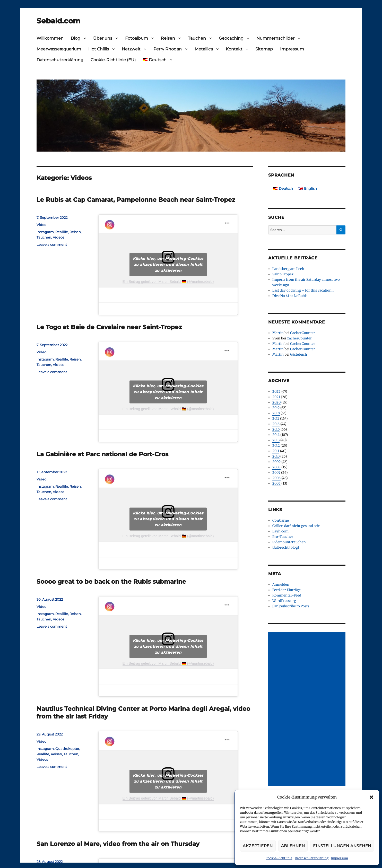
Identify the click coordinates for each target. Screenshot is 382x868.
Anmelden (281, 585)
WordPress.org (284, 601)
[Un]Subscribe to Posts (291, 606)
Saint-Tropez (283, 274)
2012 (276, 446)
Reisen (168, 38)
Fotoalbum (137, 38)
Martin (278, 333)
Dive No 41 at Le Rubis (290, 296)
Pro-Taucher (283, 537)
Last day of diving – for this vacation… (303, 290)
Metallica (204, 49)
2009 (276, 462)
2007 (276, 473)
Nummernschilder (275, 38)
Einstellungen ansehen (342, 846)
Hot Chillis (99, 49)
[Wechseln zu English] (307, 188)
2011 (276, 451)
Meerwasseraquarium (59, 49)
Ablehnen (293, 846)
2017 (276, 419)
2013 (276, 440)
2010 (276, 456)
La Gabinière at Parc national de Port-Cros (102, 454)
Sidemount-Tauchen (289, 542)
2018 (276, 413)
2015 (276, 429)
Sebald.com (58, 21)
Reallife (62, 232)
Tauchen (197, 38)
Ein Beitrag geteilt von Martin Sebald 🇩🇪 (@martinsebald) (168, 282)
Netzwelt (131, 49)
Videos (58, 237)
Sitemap (264, 49)
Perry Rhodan (168, 49)
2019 (276, 408)
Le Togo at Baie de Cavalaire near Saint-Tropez (109, 327)
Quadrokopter (67, 749)
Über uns (103, 38)
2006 (276, 478)
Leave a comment (52, 244)
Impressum (340, 858)
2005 (276, 483)
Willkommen (50, 38)
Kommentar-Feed (287, 595)
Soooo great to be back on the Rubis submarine (111, 582)
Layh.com (280, 531)
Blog (76, 38)
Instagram (45, 232)
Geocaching (231, 38)
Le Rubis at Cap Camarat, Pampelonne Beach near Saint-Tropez (136, 200)
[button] (371, 797)
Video (41, 225)
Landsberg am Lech (288, 269)
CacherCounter (303, 333)
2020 (276, 402)
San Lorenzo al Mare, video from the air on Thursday (118, 844)
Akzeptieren (258, 846)
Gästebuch (299, 354)
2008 (276, 467)
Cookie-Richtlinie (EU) (113, 60)
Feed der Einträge (286, 590)
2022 (276, 392)
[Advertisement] (308, 709)
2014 (276, 435)
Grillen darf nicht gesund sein (296, 526)
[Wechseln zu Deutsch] (283, 188)
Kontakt (234, 49)
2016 (276, 424)
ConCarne (281, 520)
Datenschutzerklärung (312, 858)
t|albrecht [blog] (286, 547)
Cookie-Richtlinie (279, 858)
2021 (276, 397)
